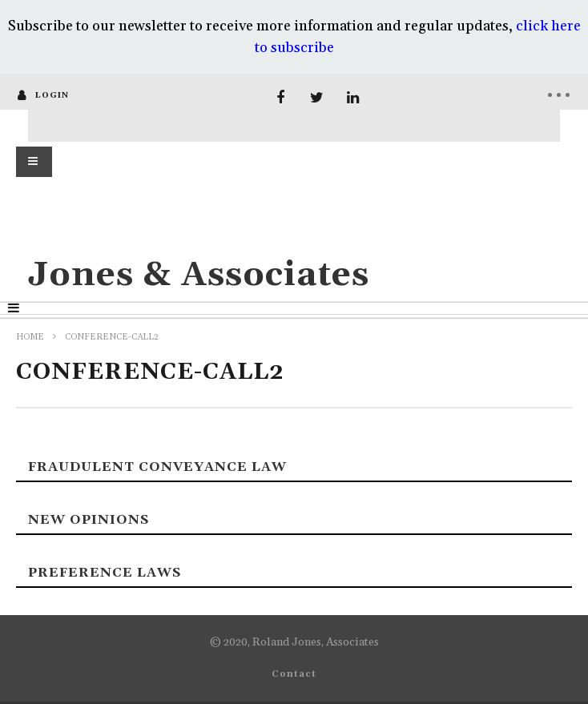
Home (30, 337)
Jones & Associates (199, 275)
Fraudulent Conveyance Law (157, 467)
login (52, 95)
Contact (294, 674)
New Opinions (89, 520)
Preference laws (105, 573)
